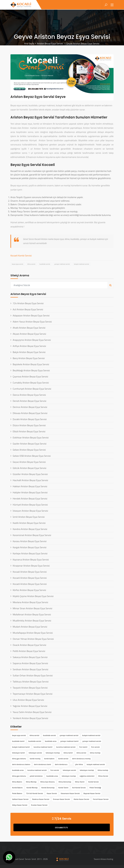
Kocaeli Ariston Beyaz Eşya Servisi (30, 578)
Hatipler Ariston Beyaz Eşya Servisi (30, 492)
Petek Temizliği (95, 788)
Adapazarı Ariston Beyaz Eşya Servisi (31, 315)
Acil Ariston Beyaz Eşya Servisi (28, 309)
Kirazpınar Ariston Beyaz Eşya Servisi (31, 566)
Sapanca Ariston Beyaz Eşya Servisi (30, 663)
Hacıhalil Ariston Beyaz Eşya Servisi (30, 480)
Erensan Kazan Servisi (61, 799)
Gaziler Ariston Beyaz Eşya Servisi (30, 444)
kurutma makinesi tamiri (43, 747)
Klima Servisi (103, 776)
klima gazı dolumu (19, 759)
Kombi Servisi (93, 782)
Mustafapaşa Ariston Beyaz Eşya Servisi (33, 633)
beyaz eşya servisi (18, 264)
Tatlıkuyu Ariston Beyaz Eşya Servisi (31, 682)
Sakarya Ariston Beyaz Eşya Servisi (30, 657)
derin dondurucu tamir (43, 764)
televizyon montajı (53, 753)
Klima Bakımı (17, 782)
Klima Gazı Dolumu (48, 782)
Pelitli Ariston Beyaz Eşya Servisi (29, 651)
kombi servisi (63, 759)
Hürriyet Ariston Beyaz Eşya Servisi (30, 505)
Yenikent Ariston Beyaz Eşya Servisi (30, 718)
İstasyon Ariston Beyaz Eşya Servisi (30, 511)
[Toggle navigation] (112, 5)
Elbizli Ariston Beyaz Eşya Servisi (29, 431)
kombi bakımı (49, 759)
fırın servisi (95, 747)
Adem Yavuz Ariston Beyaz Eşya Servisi (32, 322)
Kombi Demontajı (48, 788)
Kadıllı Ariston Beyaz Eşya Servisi (29, 523)
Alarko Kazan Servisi (81, 799)
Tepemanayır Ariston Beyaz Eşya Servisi (33, 694)
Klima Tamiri (80, 782)
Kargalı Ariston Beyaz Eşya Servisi (30, 547)
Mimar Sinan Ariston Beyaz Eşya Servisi (32, 608)
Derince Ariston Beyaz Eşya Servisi (30, 407)
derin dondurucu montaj (81, 759)
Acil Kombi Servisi (79, 788)
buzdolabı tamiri (18, 741)
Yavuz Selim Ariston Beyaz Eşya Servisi (32, 712)
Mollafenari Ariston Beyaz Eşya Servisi (32, 614)
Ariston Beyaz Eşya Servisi (50, 43)
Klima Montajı (31, 782)
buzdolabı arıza (51, 741)
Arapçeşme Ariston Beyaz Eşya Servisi (32, 340)
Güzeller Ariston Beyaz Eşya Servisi (30, 474)
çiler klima (79, 764)
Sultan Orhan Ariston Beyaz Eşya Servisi (33, 675)
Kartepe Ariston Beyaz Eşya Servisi (30, 553)
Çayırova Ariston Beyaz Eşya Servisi (30, 376)
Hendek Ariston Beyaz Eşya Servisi (30, 499)
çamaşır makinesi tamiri (69, 741)
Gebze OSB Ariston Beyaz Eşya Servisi (32, 456)
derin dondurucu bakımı (21, 764)
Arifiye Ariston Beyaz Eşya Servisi (29, 346)
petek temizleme (36, 776)
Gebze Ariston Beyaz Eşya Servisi (29, 450)
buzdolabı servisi (45, 264)
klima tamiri (68, 753)
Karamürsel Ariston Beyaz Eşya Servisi (32, 535)
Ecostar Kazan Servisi (39, 805)
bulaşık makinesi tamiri (21, 747)
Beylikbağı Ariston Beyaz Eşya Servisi (31, 370)
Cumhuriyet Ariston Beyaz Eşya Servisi (32, 389)
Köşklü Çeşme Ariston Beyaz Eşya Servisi (33, 596)
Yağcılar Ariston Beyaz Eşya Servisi (30, 706)
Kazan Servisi (52, 793)
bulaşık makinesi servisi (81, 264)
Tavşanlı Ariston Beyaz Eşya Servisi (30, 688)
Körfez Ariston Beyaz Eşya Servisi (29, 590)
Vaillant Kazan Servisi (20, 799)
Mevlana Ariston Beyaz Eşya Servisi (30, 602)
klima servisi (31, 264)
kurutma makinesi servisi (66, 747)
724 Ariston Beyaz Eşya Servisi (28, 303)
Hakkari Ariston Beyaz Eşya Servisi (30, 486)
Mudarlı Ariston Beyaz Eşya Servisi (30, 627)
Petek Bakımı (17, 793)
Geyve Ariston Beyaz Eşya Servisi (29, 462)
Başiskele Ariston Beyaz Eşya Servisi (31, 364)
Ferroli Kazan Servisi (101, 799)
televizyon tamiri (19, 753)
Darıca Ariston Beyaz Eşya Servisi (29, 395)
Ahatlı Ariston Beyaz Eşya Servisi (29, 328)
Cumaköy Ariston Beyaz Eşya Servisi (31, 383)
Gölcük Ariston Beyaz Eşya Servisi (30, 468)
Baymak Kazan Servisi (92, 793)
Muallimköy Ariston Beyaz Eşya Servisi (32, 621)
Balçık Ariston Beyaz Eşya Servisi (29, 352)
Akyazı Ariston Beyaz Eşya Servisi (29, 334)
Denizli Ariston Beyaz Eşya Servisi (30, 401)
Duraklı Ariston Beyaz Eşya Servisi (30, 419)
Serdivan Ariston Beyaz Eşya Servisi (30, 669)
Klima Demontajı (65, 782)
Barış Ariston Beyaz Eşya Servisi (29, 358)
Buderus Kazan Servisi (41, 799)
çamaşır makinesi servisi (62, 264)
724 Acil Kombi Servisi (34, 793)
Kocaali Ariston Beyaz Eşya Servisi (30, 572)
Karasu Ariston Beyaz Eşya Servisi (30, 541)
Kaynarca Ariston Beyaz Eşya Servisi (31, 560)
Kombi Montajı (32, 788)
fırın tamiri (83, 747)
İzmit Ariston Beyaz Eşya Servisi (29, 517)
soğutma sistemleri (87, 776)
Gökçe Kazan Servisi (20, 805)
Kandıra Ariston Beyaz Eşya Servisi (30, 529)
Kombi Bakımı (17, 788)
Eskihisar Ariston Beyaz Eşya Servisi (31, 437)
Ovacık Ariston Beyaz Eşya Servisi (29, 645)
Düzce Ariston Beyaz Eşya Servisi (29, 425)
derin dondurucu (61, 764)
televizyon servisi (35, 753)
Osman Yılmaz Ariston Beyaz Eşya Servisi (33, 639)
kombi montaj (35, 759)
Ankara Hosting (107, 859)
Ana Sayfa (29, 43)
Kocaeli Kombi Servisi (21, 256)
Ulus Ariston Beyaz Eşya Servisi (28, 700)
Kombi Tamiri (63, 788)
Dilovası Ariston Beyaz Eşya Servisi (30, 413)
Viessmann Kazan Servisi (70, 793)
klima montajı (95, 753)
